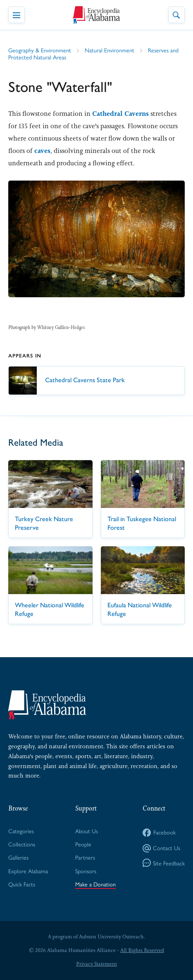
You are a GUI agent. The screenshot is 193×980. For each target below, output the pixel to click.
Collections (22, 844)
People (83, 844)
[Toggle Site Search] (176, 15)
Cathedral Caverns (120, 114)
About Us (87, 831)
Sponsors (86, 871)
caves (42, 151)
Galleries (18, 857)
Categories (21, 831)
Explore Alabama (28, 871)
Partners (85, 857)
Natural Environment (110, 50)
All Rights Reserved (142, 950)
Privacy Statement (96, 964)
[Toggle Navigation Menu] (17, 15)
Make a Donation (95, 884)
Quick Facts (22, 884)
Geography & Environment (40, 50)
